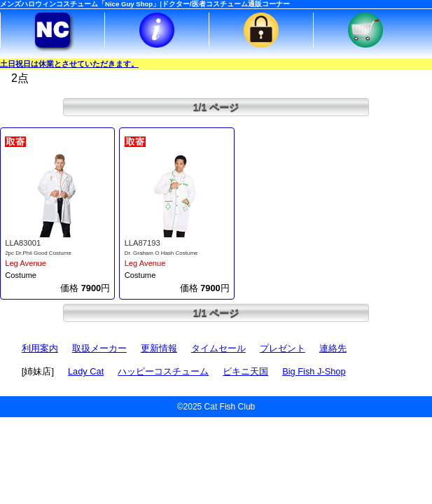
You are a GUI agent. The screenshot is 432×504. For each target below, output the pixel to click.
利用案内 (40, 348)
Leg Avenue (26, 263)
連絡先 (333, 348)
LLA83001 (23, 243)
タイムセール (218, 348)
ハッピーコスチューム (163, 371)
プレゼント (283, 348)
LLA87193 (142, 243)
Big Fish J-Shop (314, 371)
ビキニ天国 (245, 371)
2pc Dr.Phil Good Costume (38, 253)
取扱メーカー (99, 348)
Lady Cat (86, 371)
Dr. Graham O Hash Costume (161, 253)
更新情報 (159, 348)
